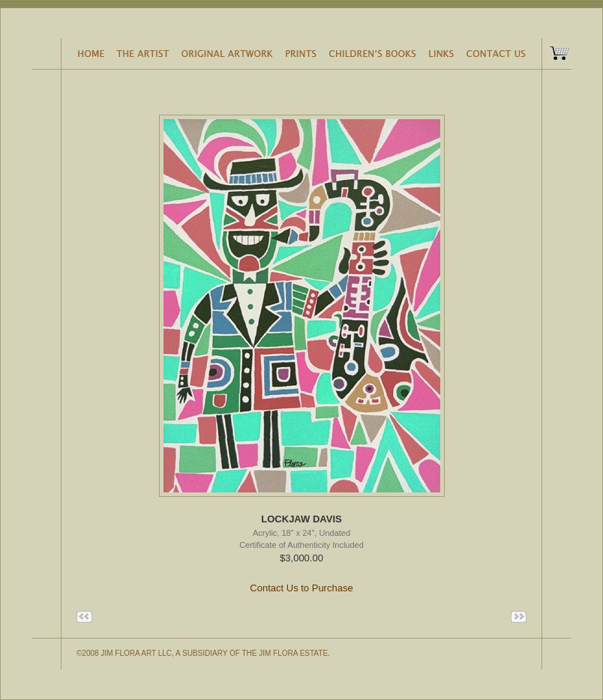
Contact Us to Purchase (301, 588)
